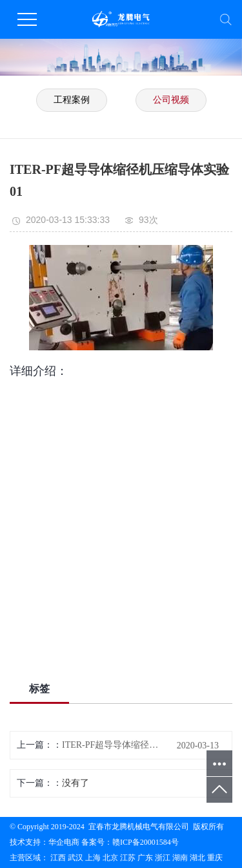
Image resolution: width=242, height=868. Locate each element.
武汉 (76, 858)
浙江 (163, 858)
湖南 (180, 858)
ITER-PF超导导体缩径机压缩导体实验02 (114, 745)
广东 (145, 858)
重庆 (215, 858)
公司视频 (171, 100)
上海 (93, 858)
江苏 (128, 858)
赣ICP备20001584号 (146, 842)
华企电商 (64, 842)
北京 (110, 858)
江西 (58, 858)
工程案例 (72, 100)
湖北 (197, 858)
